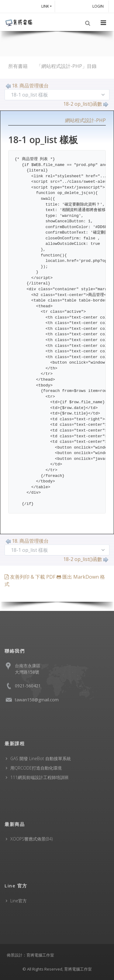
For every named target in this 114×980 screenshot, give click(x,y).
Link (45, 6)
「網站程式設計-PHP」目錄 (67, 66)
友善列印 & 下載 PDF (31, 577)
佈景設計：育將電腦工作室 (30, 955)
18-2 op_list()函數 (86, 104)
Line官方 (19, 901)
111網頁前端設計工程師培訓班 (40, 777)
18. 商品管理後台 (27, 86)
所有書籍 (18, 66)
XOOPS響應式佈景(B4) (31, 839)
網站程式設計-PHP (85, 120)
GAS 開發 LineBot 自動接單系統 (41, 758)
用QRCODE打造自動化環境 (36, 768)
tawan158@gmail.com (37, 700)
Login (99, 6)
